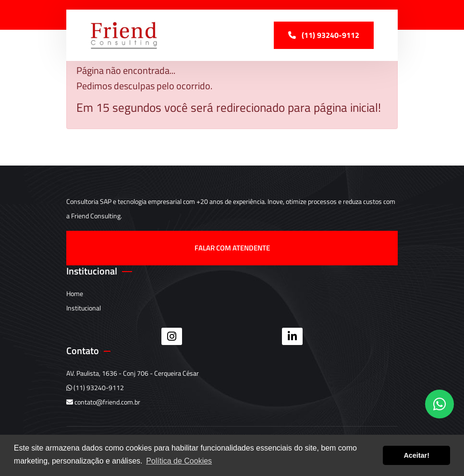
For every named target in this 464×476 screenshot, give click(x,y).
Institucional (84, 308)
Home (75, 293)
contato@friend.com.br (103, 402)
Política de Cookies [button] (179, 461)
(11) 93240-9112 (95, 387)
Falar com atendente (232, 248)
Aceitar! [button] (416, 455)
